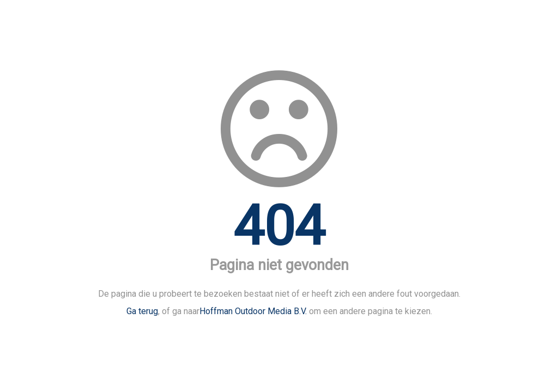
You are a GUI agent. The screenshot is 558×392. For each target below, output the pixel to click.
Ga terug (142, 311)
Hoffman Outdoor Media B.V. (253, 311)
